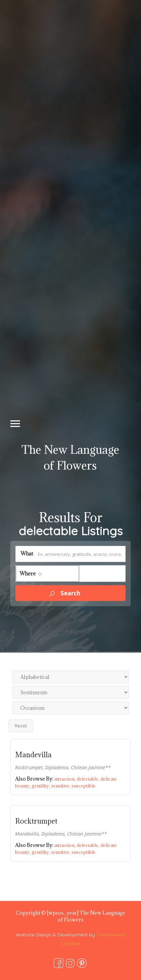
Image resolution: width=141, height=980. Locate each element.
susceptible (84, 786)
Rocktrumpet (36, 821)
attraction (66, 779)
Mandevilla (33, 755)
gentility (41, 786)
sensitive (61, 786)
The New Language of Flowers (70, 458)
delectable (89, 779)
